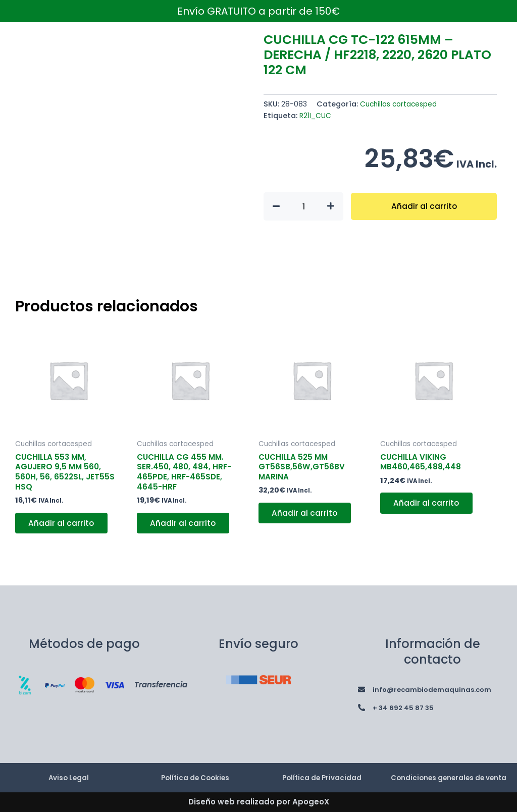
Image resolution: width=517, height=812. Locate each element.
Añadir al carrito (424, 206)
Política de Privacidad (322, 772)
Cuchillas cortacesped (401, 104)
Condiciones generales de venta (449, 773)
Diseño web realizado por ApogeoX (259, 802)
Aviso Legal (69, 772)
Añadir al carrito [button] (63, 527)
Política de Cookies (195, 772)
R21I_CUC (316, 116)
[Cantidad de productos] (303, 206)
